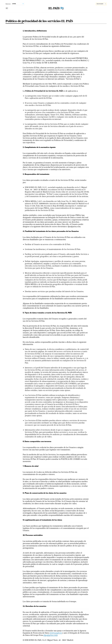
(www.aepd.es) (56, 633)
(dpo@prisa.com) (50, 635)
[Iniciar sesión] (101, 4)
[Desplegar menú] (7, 8)
